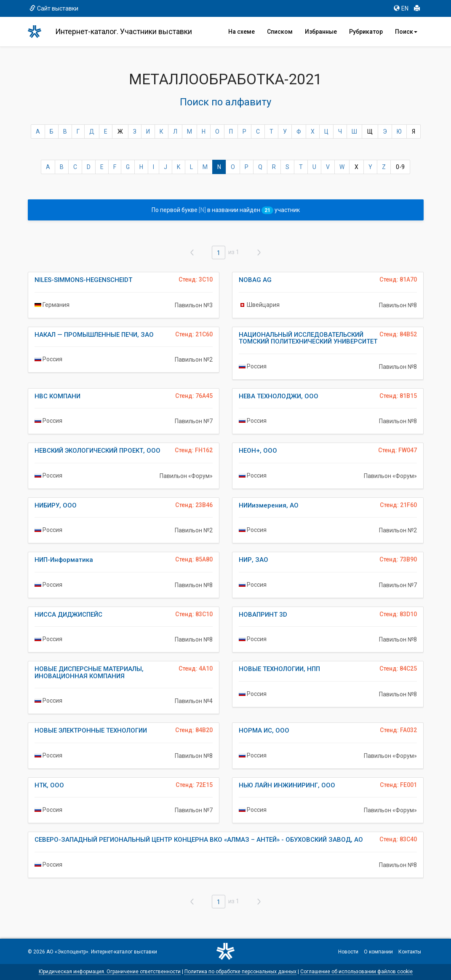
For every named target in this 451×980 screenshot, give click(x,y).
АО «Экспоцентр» (67, 952)
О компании (378, 952)
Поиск (406, 32)
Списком (280, 32)
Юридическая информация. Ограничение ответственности (110, 972)
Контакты (410, 952)
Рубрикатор (366, 32)
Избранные (321, 32)
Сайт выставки (54, 8)
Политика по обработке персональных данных (240, 972)
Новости (348, 952)
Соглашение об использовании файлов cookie (356, 972)
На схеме (242, 32)
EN (401, 8)
